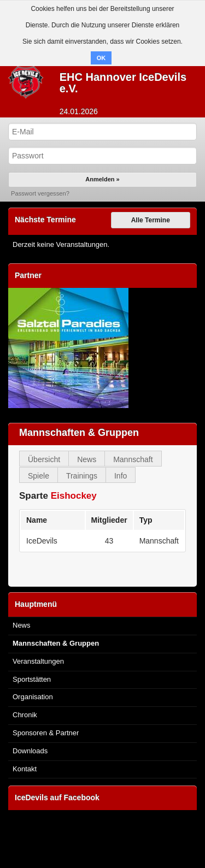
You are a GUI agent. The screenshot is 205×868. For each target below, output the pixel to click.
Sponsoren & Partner (46, 733)
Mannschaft (133, 459)
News (87, 459)
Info (121, 476)
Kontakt (25, 769)
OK (101, 58)
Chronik (25, 715)
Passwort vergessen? (40, 193)
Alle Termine (151, 220)
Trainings (82, 476)
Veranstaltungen (38, 661)
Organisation (33, 697)
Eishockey (74, 496)
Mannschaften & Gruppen (56, 643)
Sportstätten (32, 679)
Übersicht (44, 459)
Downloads (30, 751)
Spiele (39, 476)
